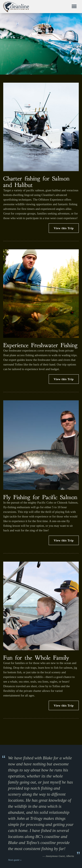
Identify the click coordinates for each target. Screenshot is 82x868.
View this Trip (64, 228)
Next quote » (15, 860)
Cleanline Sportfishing (16, 7)
